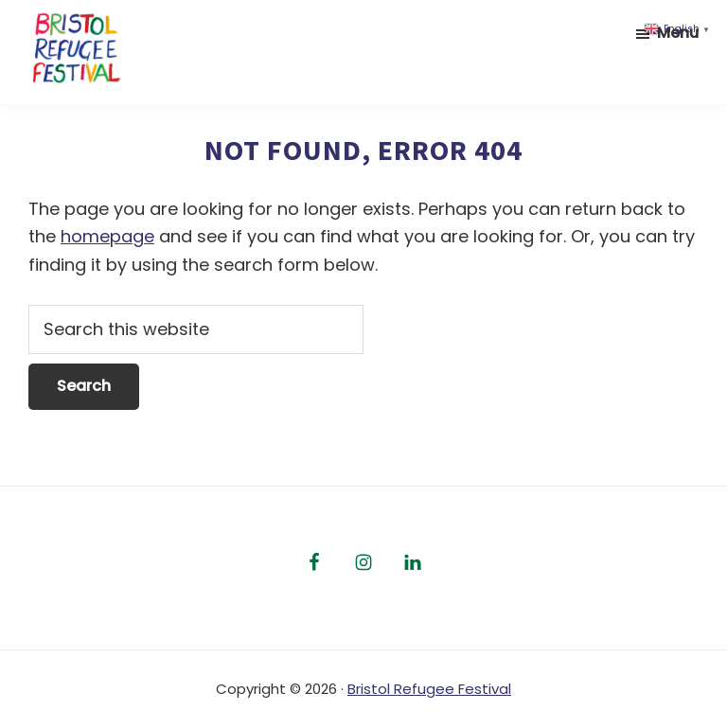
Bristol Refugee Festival (429, 689)
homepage (107, 236)
